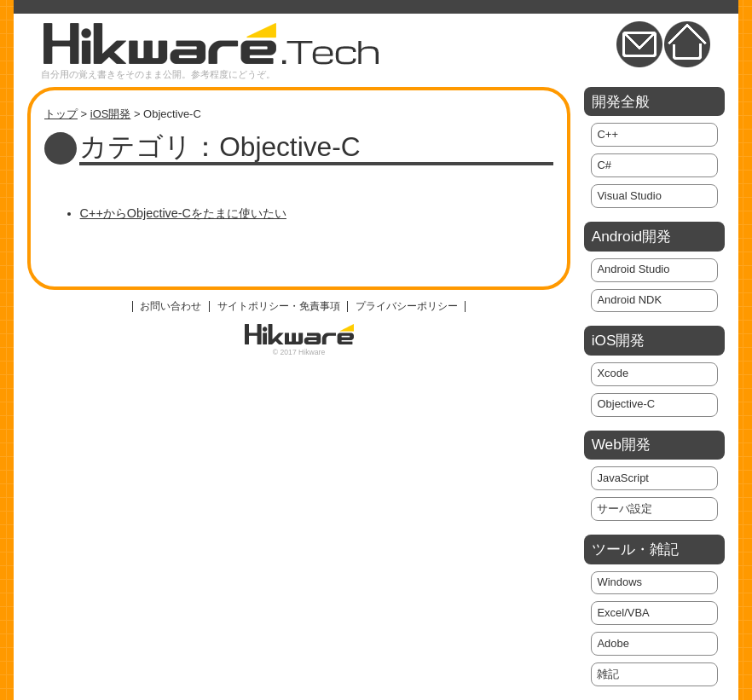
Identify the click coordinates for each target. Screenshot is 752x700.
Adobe (613, 643)
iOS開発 (111, 114)
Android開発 (632, 236)
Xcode (613, 373)
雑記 (608, 674)
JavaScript (622, 478)
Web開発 (621, 444)
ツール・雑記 (635, 549)
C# (604, 165)
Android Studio (633, 269)
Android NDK (629, 300)
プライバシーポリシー (407, 306)
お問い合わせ (171, 306)
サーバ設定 (625, 509)
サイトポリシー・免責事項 (279, 306)
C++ (607, 134)
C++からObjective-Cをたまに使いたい (183, 213)
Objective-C (626, 404)
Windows (619, 582)
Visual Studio (629, 196)
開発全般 (621, 101)
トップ (61, 114)
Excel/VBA (623, 613)
